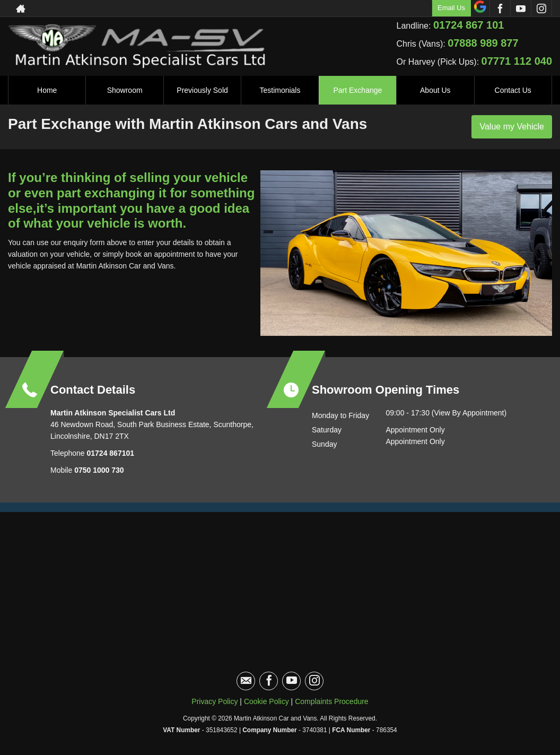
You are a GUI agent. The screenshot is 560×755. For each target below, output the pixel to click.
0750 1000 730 (99, 470)
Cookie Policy (266, 701)
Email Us (451, 8)
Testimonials (280, 90)
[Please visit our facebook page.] (500, 8)
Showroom (125, 90)
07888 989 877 (483, 43)
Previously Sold (202, 90)
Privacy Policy (215, 701)
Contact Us (513, 90)
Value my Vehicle (512, 127)
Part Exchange (357, 90)
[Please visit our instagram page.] (541, 8)
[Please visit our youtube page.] (520, 8)
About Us (435, 90)
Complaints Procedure (332, 701)
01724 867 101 (469, 25)
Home (47, 90)
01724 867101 (110, 453)
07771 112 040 (517, 61)
